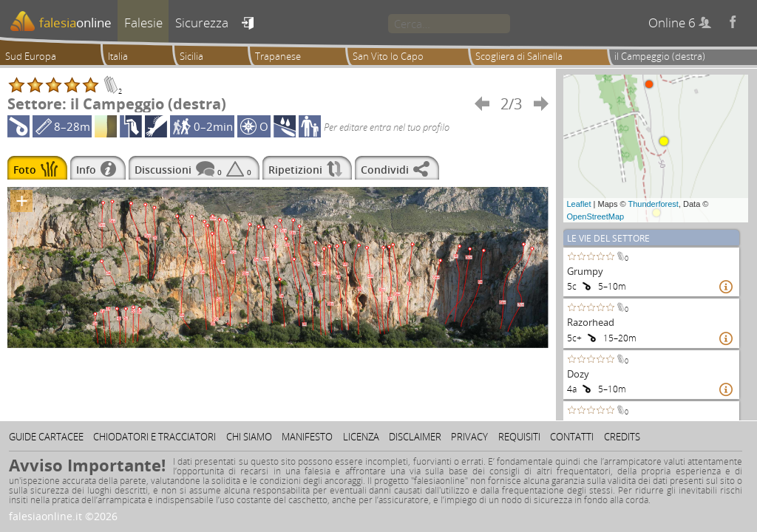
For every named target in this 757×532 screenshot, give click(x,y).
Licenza (361, 437)
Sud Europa (31, 56)
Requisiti (519, 437)
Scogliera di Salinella (519, 56)
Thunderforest (653, 204)
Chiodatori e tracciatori (155, 437)
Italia (118, 56)
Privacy (469, 437)
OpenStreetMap (596, 216)
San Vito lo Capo (388, 56)
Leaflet (579, 204)
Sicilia (191, 56)
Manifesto (307, 437)
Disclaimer (415, 437)
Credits (622, 437)
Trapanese (278, 56)
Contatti (572, 437)
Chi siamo (249, 437)
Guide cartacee (46, 437)
